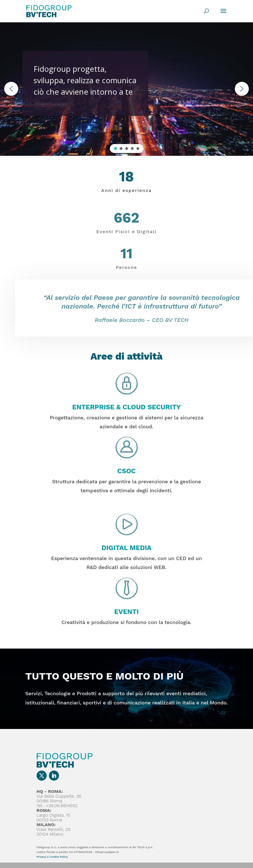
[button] (11, 89)
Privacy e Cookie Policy (52, 857)
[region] (127, 89)
